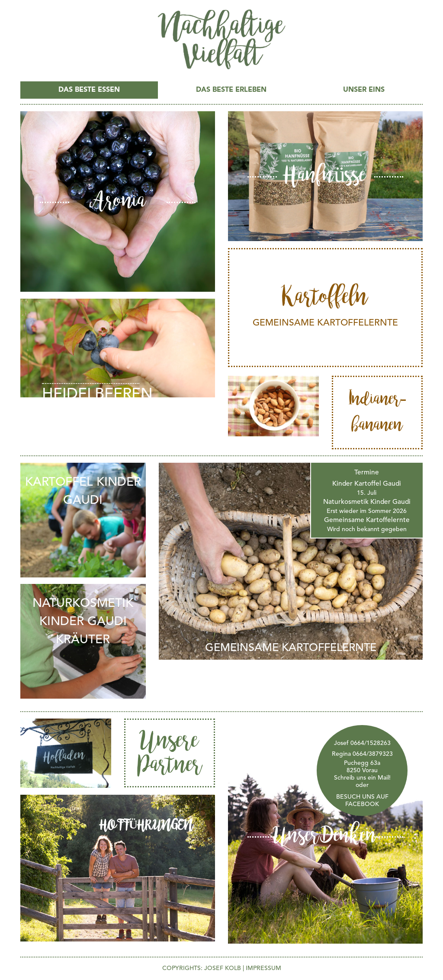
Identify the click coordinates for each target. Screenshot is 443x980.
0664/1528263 (371, 743)
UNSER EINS (364, 90)
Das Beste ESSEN (89, 90)
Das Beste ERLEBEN (231, 90)
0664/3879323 (373, 754)
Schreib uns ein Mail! (362, 778)
